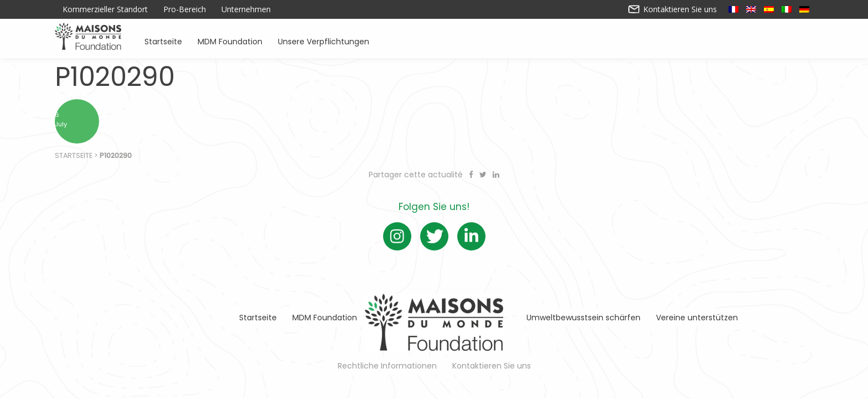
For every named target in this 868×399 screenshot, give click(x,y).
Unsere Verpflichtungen (324, 41)
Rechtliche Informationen (387, 366)
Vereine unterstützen (697, 318)
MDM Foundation (230, 41)
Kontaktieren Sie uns (673, 9)
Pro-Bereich (185, 9)
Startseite (163, 41)
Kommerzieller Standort (105, 9)
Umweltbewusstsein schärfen (583, 318)
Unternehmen (246, 9)
